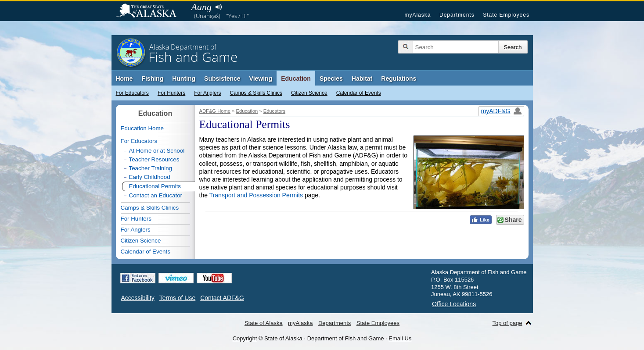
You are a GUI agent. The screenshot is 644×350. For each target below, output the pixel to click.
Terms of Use (177, 298)
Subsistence (222, 79)
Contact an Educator (156, 195)
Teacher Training (151, 168)
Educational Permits (155, 186)
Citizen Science (309, 93)
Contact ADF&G (222, 298)
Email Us (400, 338)
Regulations (399, 79)
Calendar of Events (359, 93)
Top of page (507, 323)
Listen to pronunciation (219, 7)
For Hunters (171, 93)
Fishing (152, 79)
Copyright (245, 338)
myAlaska (417, 15)
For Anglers (207, 93)
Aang (201, 7)
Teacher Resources (154, 159)
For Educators (132, 93)
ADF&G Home (215, 111)
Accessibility (138, 298)
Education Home (142, 128)
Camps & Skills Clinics (256, 93)
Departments (457, 15)
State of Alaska (151, 11)
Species (331, 79)
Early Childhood (150, 177)
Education (296, 79)
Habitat (362, 79)
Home (124, 79)
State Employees (506, 15)
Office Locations (454, 304)
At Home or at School (157, 151)
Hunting (184, 79)
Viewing (261, 79)
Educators (274, 111)
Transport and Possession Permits (256, 195)
